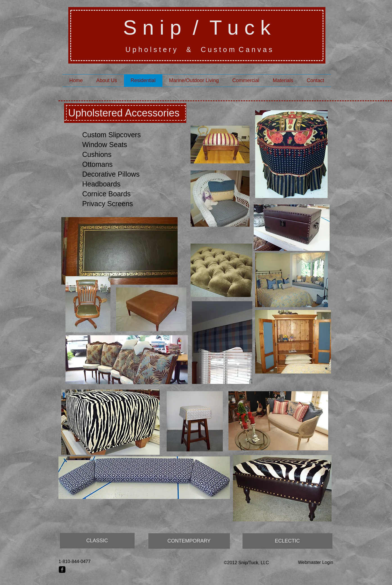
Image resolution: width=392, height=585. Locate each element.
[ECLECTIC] (287, 541)
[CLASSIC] (97, 541)
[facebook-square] (62, 570)
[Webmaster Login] (316, 562)
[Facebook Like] (70, 577)
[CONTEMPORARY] (189, 541)
